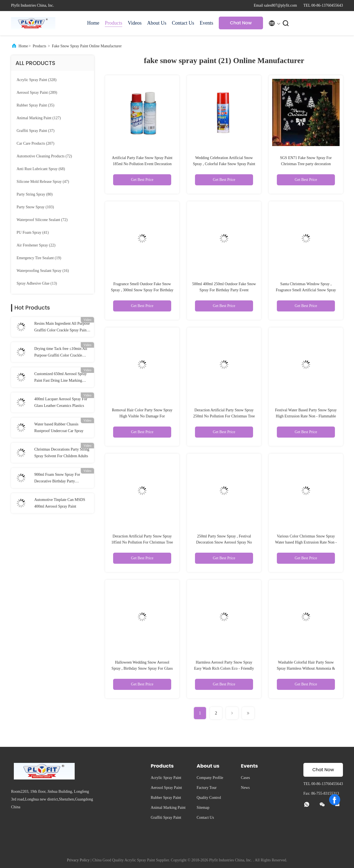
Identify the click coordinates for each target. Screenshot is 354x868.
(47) (43, 182)
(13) (37, 283)
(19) (39, 258)
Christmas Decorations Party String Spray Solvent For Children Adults (62, 453)
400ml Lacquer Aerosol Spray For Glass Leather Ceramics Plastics (61, 402)
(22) (36, 245)
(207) (35, 143)
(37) (36, 131)
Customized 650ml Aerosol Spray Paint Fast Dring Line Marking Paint (60, 378)
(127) (39, 118)
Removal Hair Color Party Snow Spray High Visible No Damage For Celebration (142, 416)
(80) (35, 194)
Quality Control (209, 798)
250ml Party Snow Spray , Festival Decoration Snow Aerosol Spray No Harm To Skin (224, 542)
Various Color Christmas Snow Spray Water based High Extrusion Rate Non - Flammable (306, 542)
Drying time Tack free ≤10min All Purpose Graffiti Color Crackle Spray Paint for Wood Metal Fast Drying (61, 353)
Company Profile (210, 778)
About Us (157, 23)
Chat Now (241, 23)
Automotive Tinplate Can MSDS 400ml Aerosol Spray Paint (60, 503)
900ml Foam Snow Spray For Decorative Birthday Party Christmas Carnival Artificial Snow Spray (62, 479)
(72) (44, 156)
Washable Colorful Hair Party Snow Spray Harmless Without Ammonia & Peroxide (306, 668)
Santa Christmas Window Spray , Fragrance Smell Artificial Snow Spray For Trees (306, 290)
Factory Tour (207, 788)
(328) (37, 80)
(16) (43, 271)
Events (206, 23)
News (245, 788)
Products (114, 23)
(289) (37, 93)
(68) (41, 169)
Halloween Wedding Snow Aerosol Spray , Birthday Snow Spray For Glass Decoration (142, 668)
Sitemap (203, 808)
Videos (135, 23)
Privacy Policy (78, 860)
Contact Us (183, 23)
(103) (35, 207)
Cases (245, 778)
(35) (35, 105)
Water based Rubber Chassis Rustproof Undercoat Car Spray (59, 427)
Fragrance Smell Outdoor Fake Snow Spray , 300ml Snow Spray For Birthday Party (142, 290)
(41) (33, 232)
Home (93, 23)
